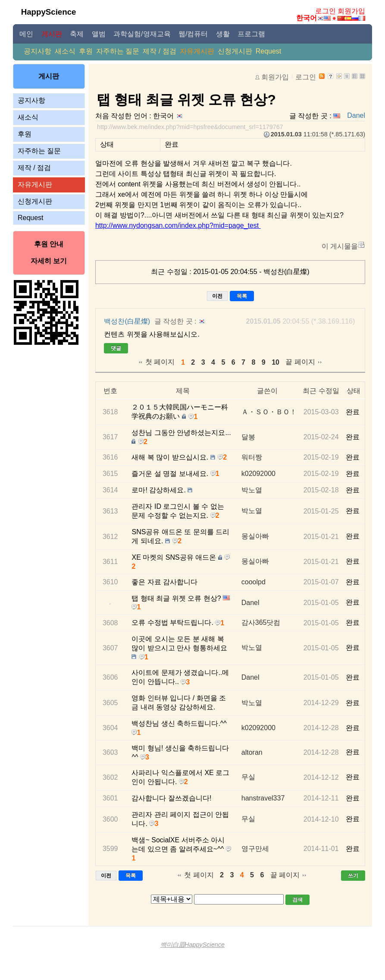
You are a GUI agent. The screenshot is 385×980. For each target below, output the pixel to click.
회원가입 (351, 11)
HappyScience (49, 12)
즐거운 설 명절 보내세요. (170, 474)
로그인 (326, 11)
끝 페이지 (300, 362)
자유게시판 (197, 51)
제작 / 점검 (159, 51)
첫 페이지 (160, 362)
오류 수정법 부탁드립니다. (172, 622)
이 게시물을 (340, 246)
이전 (217, 296)
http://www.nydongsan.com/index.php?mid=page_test (178, 225)
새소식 (65, 51)
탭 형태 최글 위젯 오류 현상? (186, 100)
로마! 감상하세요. (158, 490)
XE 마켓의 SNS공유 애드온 (174, 557)
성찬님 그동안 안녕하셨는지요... (181, 433)
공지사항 (38, 51)
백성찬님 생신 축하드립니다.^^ (179, 723)
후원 (86, 51)
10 (275, 362)
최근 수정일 (321, 391)
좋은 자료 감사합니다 (164, 582)
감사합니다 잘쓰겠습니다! (171, 798)
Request (269, 51)
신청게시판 (235, 51)
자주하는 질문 (118, 51)
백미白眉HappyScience (192, 945)
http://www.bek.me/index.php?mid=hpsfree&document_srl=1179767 (190, 127)
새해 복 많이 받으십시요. (170, 457)
